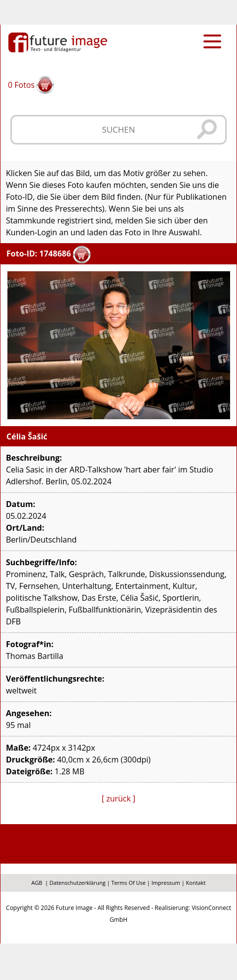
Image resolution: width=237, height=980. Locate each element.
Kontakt (196, 883)
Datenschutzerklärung (77, 883)
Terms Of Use (128, 883)
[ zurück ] (119, 799)
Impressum (166, 883)
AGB (37, 883)
